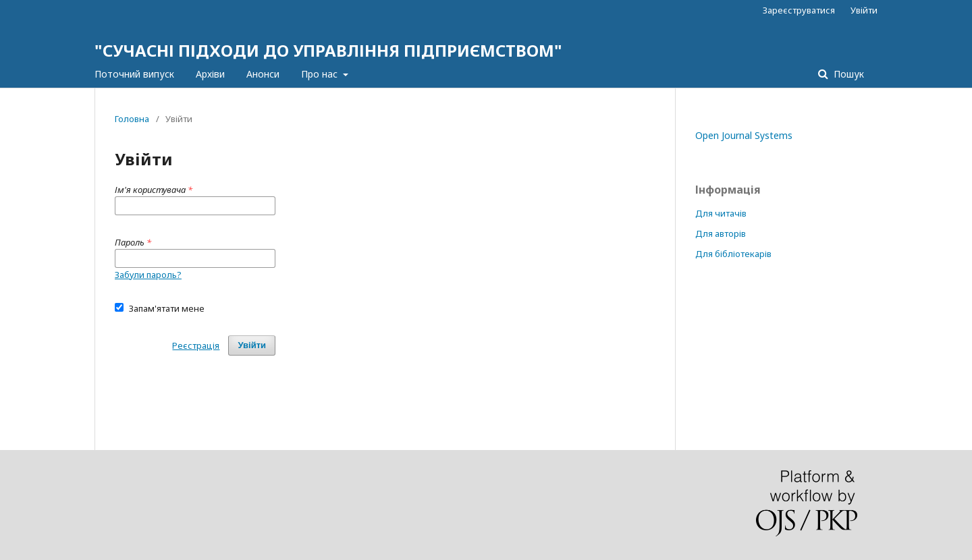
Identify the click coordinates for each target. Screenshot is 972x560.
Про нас (321, 74)
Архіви (210, 74)
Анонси (263, 74)
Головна (132, 119)
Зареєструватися (799, 10)
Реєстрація (196, 345)
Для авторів (721, 233)
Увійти (864, 10)
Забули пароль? (148, 275)
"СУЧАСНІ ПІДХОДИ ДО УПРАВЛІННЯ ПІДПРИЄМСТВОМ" (328, 50)
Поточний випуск (134, 74)
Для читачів (721, 213)
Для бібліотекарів (733, 254)
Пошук (847, 74)
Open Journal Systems (744, 135)
